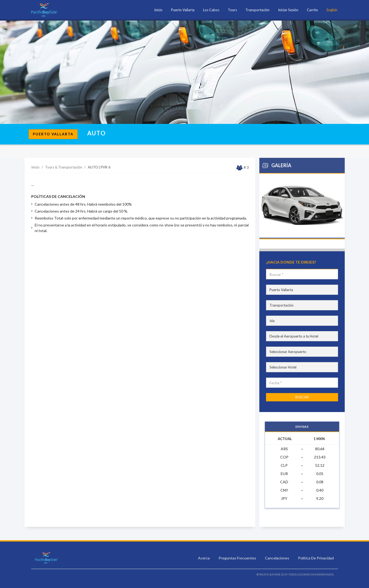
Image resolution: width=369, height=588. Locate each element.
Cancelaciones (277, 558)
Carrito (312, 10)
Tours (232, 10)
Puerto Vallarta (183, 10)
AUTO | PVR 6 (99, 167)
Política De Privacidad (316, 558)
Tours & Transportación (64, 167)
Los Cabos (211, 10)
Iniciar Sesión (288, 10)
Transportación (257, 10)
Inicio (158, 10)
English (332, 10)
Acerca (204, 558)
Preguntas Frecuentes (238, 558)
